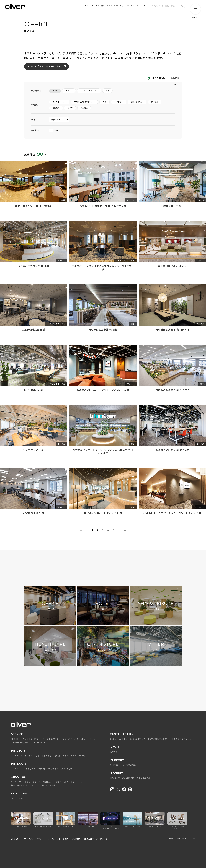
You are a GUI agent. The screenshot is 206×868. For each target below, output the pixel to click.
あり (54, 130)
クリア (176, 85)
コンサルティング (59, 102)
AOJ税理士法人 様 (33, 513)
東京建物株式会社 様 (33, 330)
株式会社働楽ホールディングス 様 (103, 513)
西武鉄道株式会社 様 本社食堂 (173, 390)
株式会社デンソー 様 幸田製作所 (34, 206)
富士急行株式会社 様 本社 (173, 266)
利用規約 (76, 839)
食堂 (107, 91)
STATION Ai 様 (34, 390)
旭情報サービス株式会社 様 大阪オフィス (103, 206)
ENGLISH (16, 839)
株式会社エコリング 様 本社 (34, 266)
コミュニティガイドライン (96, 839)
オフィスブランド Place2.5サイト (45, 66)
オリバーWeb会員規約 (58, 839)
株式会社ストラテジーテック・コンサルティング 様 (172, 513)
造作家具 (155, 102)
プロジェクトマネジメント (84, 102)
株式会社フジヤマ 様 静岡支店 (173, 450)
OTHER (156, 647)
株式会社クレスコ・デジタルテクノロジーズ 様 (103, 390)
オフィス (69, 91)
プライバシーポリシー (34, 839)
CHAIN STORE (103, 647)
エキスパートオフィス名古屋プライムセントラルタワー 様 (103, 268)
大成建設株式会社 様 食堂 (103, 330)
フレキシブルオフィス (89, 91)
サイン (70, 108)
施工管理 (84, 108)
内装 (105, 102)
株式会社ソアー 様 (33, 450)
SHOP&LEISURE (156, 606)
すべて (55, 91)
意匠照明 (56, 108)
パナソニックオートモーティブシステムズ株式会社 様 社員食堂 (103, 452)
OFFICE (50, 606)
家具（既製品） (137, 102)
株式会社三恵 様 (173, 206)
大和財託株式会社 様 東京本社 (173, 330)
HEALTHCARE (50, 647)
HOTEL (103, 606)
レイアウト (119, 102)
